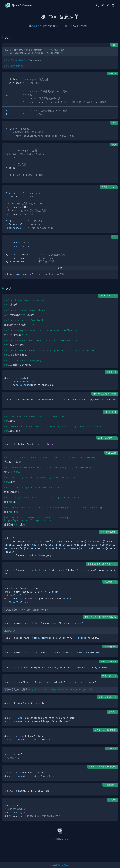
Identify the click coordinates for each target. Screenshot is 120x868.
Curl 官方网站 (13, 66)
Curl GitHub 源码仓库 (17, 60)
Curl (34, 26)
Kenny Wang (63, 865)
